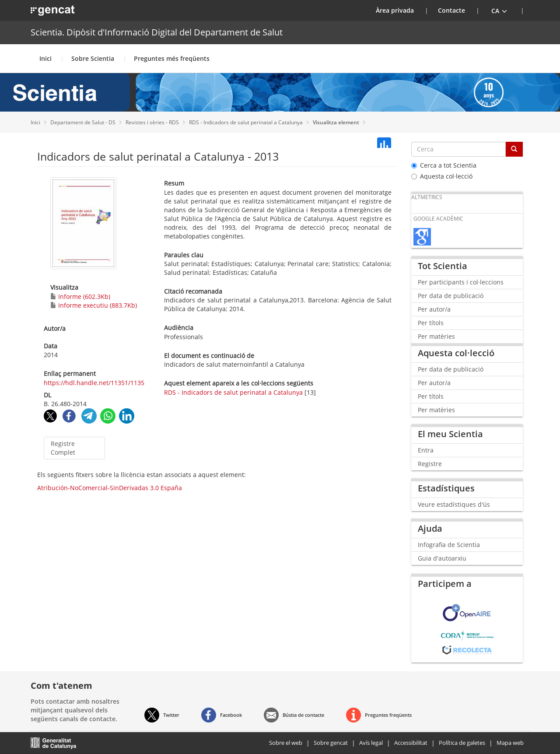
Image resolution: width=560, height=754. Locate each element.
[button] (499, 11)
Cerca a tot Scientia (444, 165)
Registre (430, 464)
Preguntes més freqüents (172, 58)
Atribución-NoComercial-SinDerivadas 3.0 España (110, 488)
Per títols (431, 323)
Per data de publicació (451, 296)
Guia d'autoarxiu (442, 558)
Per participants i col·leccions (461, 282)
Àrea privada (400, 10)
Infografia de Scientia (449, 545)
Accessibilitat (411, 743)
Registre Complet (63, 448)
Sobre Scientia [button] (93, 58)
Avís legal (371, 743)
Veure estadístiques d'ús (454, 504)
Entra (426, 450)
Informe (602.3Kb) (80, 296)
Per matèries (436, 336)
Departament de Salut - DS (84, 122)
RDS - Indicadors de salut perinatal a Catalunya (247, 122)
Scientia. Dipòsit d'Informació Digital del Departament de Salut (157, 32)
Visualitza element (337, 122)
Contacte (451, 10)
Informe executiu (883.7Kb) (94, 305)
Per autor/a (434, 309)
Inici (45, 58)
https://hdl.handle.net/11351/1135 (94, 383)
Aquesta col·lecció (442, 176)
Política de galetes (462, 743)
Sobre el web (286, 743)
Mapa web (510, 743)
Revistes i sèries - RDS (153, 122)
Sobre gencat (331, 743)
